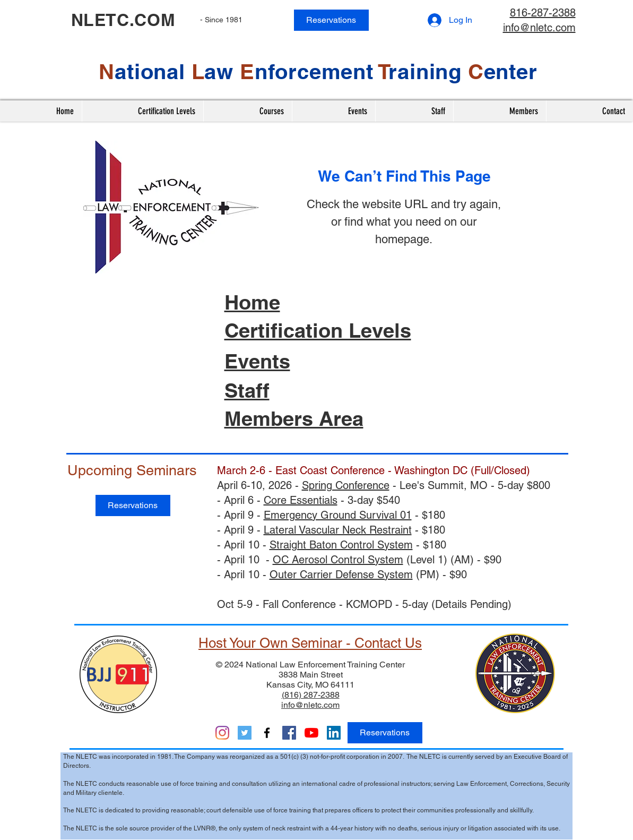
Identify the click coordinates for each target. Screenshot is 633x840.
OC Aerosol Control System (338, 560)
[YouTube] (311, 733)
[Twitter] (245, 733)
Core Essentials (301, 500)
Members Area (294, 418)
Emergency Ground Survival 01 (338, 515)
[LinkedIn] (334, 733)
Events (257, 361)
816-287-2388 (543, 13)
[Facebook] (267, 733)
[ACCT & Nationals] (289, 733)
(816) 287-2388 (311, 695)
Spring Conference (346, 485)
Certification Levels (318, 330)
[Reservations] (331, 20)
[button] (248, 111)
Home (252, 302)
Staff (247, 390)
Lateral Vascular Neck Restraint (338, 530)
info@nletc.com (539, 28)
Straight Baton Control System (341, 545)
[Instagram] (222, 733)
